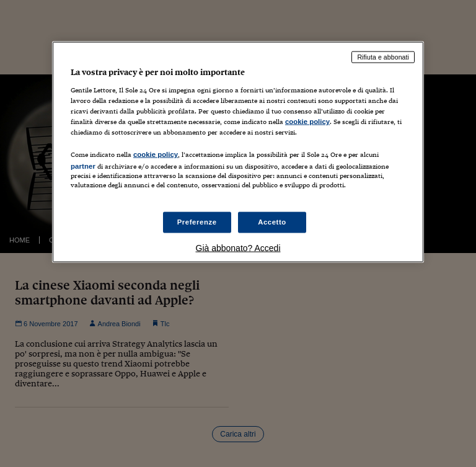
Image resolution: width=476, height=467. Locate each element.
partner (83, 166)
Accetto (272, 222)
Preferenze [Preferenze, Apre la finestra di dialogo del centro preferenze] (197, 222)
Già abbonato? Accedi (238, 248)
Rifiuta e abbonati (383, 57)
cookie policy (307, 121)
